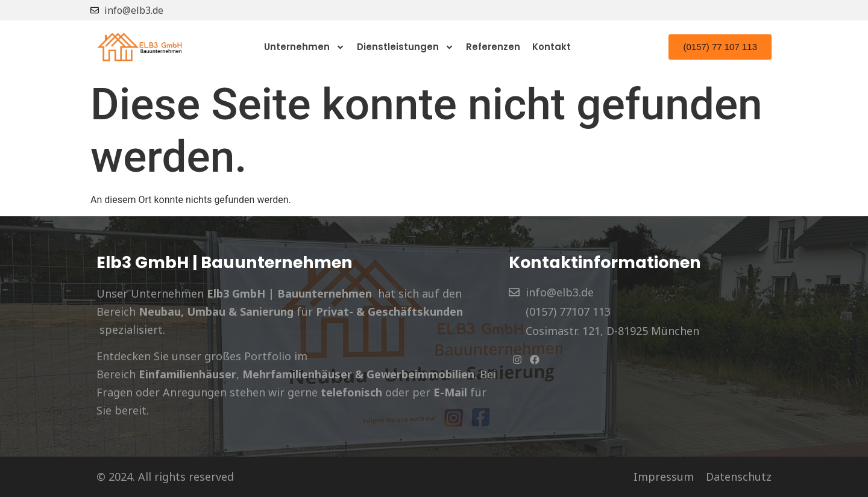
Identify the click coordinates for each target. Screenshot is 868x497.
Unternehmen (304, 47)
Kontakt (552, 47)
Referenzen (493, 47)
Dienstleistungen (405, 47)
